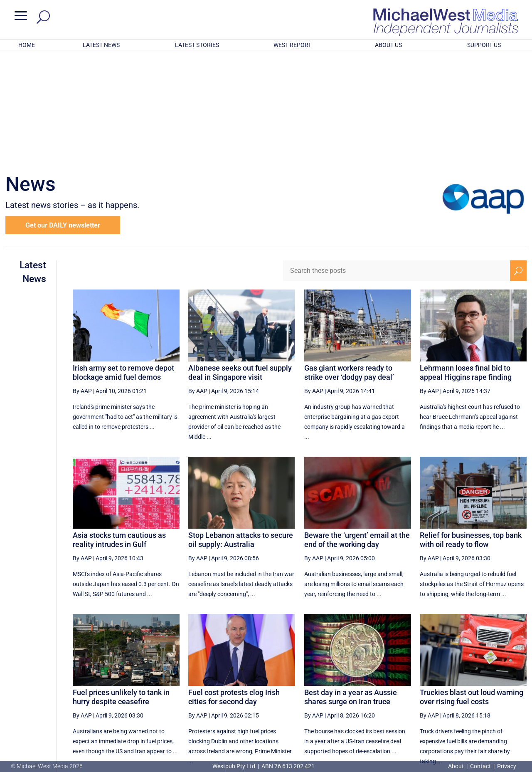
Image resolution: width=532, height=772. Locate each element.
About (457, 766)
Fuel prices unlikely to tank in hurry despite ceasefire (121, 588)
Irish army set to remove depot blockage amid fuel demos (123, 264)
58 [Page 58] (396, 689)
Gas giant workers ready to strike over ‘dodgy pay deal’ (349, 264)
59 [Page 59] (416, 689)
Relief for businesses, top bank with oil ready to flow (471, 431)
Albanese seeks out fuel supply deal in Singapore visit (240, 264)
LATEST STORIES (197, 45)
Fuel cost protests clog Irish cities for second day (234, 588)
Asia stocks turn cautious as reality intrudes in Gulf (119, 431)
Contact (480, 766)
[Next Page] (499, 689)
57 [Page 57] (374, 689)
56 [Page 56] (354, 689)
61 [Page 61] (459, 689)
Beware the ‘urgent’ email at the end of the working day (357, 431)
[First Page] (316, 689)
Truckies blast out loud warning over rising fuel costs (472, 588)
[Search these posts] (397, 162)
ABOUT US (388, 45)
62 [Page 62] (480, 689)
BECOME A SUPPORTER (489, 718)
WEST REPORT (292, 45)
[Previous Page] (334, 689)
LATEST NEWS (101, 45)
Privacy (507, 766)
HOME (27, 45)
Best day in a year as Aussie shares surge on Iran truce (351, 588)
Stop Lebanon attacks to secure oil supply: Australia (241, 431)
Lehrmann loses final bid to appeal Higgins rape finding (466, 264)
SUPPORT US (484, 45)
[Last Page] (517, 689)
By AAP (82, 282)
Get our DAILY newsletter (63, 116)
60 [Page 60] (438, 689)
